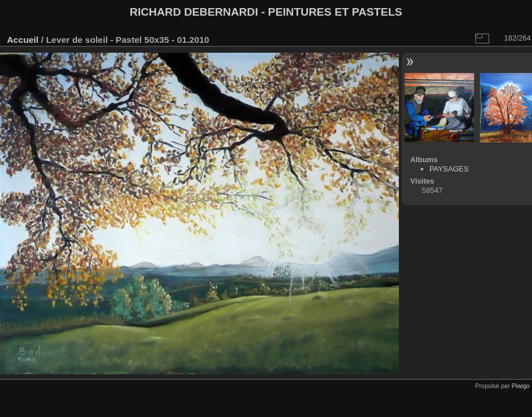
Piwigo (521, 386)
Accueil (23, 40)
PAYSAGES (449, 169)
